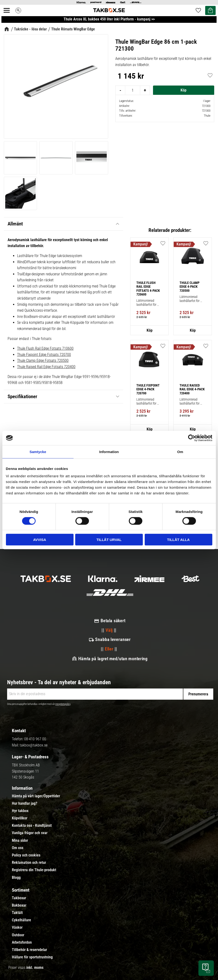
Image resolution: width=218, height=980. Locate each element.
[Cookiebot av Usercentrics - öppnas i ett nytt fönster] (192, 438)
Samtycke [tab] (38, 452)
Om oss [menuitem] (18, 848)
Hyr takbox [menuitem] (20, 811)
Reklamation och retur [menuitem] (29, 863)
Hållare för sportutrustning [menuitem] (32, 957)
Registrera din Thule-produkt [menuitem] (34, 870)
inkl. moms (35, 968)
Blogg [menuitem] (16, 878)
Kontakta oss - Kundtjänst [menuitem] (32, 826)
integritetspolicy (63, 704)
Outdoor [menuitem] (18, 935)
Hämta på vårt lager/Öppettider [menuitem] (36, 796)
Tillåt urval (109, 540)
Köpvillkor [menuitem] (20, 818)
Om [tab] (180, 452)
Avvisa (40, 540)
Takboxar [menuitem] (19, 898)
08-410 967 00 (35, 739)
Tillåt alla (178, 540)
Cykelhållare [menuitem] (21, 920)
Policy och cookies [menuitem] (26, 855)
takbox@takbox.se (34, 745)
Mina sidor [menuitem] (20, 841)
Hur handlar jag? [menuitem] (25, 803)
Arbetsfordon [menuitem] (22, 942)
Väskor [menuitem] (17, 927)
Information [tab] (109, 452)
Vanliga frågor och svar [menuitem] (30, 833)
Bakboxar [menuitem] (19, 905)
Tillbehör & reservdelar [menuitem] (29, 950)
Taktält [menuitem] (17, 913)
